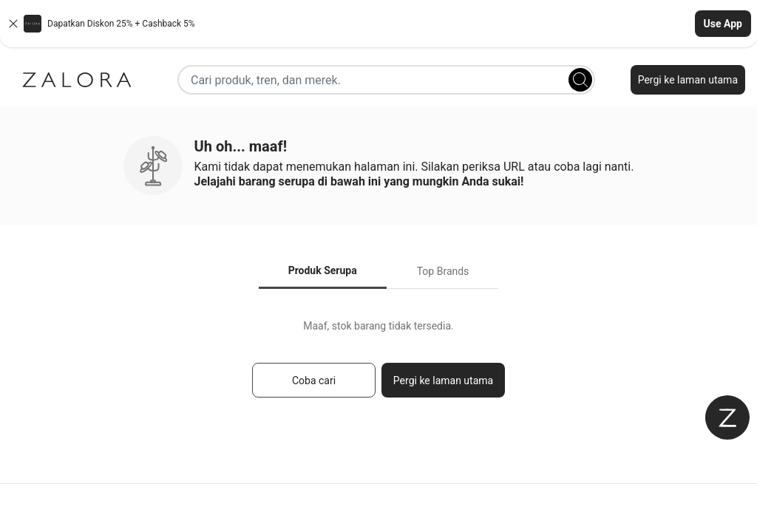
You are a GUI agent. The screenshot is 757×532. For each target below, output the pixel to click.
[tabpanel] (378, 365)
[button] (378, 24)
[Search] (580, 80)
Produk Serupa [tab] (323, 270)
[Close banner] (13, 24)
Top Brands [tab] (443, 271)
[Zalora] (77, 80)
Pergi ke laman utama (688, 80)
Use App (723, 24)
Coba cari (314, 381)
